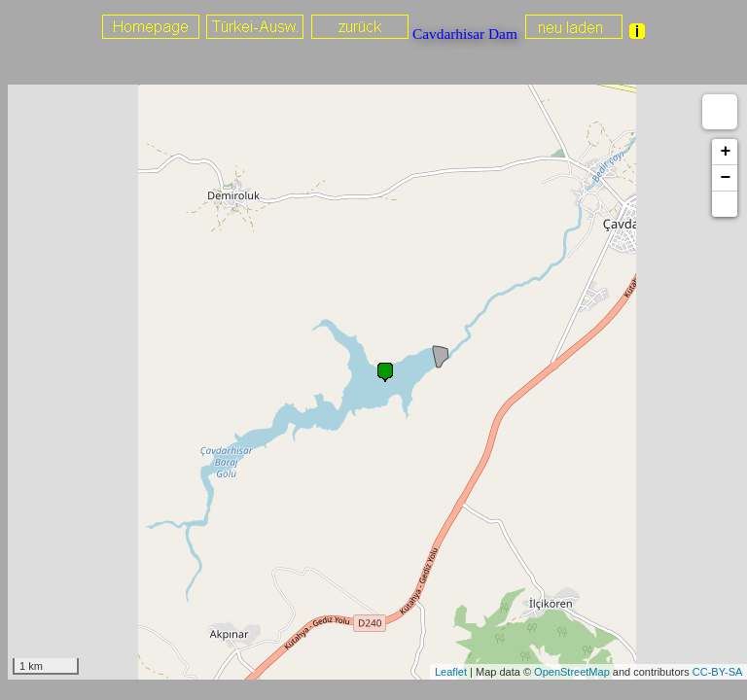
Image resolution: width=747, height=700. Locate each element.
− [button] (725, 178)
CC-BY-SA (718, 672)
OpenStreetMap (572, 672)
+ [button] (725, 152)
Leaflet (451, 672)
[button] (725, 204)
